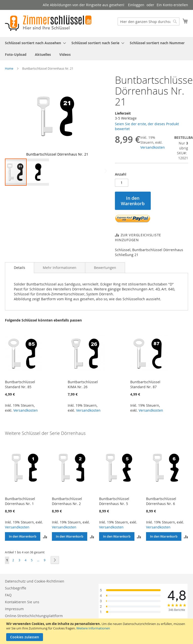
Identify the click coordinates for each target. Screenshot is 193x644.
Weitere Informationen (93, 628)
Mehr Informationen (60, 268)
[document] (97, 631)
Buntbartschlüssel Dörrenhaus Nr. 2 (67, 501)
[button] (99, 116)
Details (20, 268)
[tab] (20, 268)
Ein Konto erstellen (172, 5)
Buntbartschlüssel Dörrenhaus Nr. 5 (114, 501)
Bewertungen (105, 268)
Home (9, 68)
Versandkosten (153, 147)
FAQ (8, 595)
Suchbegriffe (16, 588)
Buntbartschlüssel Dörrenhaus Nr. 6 (161, 501)
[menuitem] (34, 43)
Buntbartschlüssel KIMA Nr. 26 (83, 384)
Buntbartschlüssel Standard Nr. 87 (145, 384)
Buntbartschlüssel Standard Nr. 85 (20, 384)
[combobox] (149, 21)
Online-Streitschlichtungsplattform (34, 616)
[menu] (96, 49)
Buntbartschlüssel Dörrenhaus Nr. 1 (20, 501)
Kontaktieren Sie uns (22, 602)
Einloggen (136, 5)
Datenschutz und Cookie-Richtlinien (35, 581)
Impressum (14, 609)
